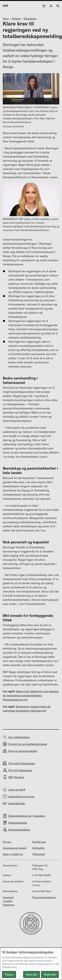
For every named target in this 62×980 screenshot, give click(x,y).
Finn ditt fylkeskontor (22, 763)
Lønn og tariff (17, 790)
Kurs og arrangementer (23, 751)
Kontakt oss (39, 842)
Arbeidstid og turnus (21, 796)
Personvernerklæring (44, 897)
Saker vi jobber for (13, 854)
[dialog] (31, 964)
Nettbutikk (38, 848)
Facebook (8, 897)
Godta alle (50, 974)
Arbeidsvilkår (17, 803)
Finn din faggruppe (20, 770)
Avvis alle (32, 974)
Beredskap (30, 19)
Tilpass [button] (9, 974)
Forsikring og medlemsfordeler (28, 744)
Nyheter (16, 19)
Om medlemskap (19, 737)
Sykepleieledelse (19, 830)
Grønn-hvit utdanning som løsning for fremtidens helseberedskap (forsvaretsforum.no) (31, 695)
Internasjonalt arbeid (14, 848)
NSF (6, 6)
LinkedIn (8, 901)
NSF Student (16, 777)
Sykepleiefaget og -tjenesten (27, 816)
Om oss (7, 842)
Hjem (6, 19)
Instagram (8, 905)
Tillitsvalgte (39, 854)
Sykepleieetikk (18, 823)
